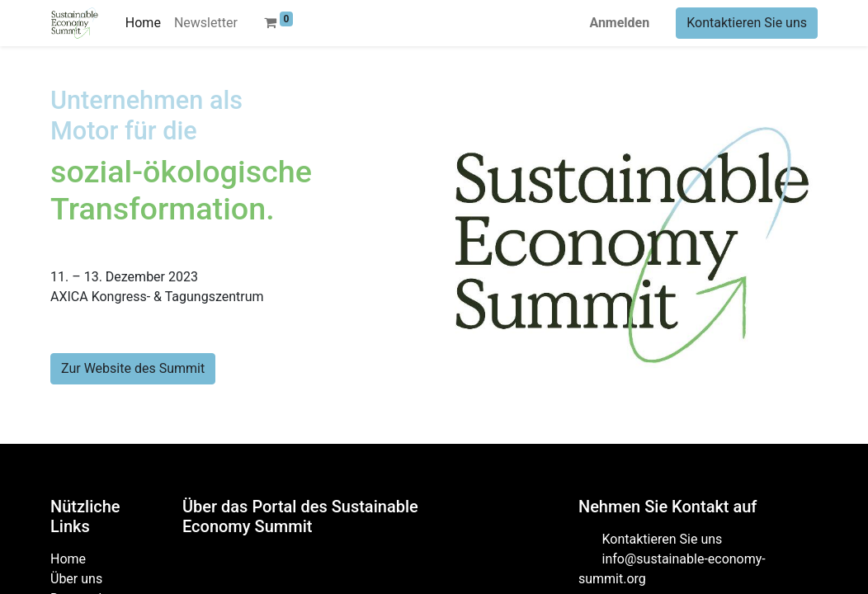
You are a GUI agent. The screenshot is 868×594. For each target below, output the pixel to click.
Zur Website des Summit (133, 368)
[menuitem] (143, 23)
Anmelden (619, 23)
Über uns (76, 579)
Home (68, 559)
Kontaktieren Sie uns (747, 23)
